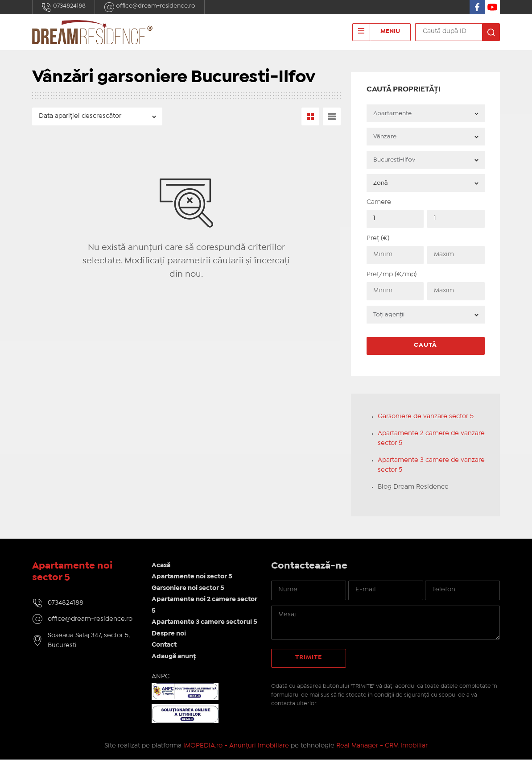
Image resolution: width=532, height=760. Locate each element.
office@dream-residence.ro (150, 7)
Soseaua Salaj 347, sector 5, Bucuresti (89, 641)
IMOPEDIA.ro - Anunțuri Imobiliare (236, 746)
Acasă (162, 565)
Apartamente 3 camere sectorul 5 (205, 623)
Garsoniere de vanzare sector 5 (428, 416)
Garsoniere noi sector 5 (189, 588)
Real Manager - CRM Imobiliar (382, 746)
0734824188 (64, 7)
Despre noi (170, 634)
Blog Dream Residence (416, 487)
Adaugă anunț (175, 656)
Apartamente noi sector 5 (193, 577)
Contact (165, 645)
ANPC (161, 677)
